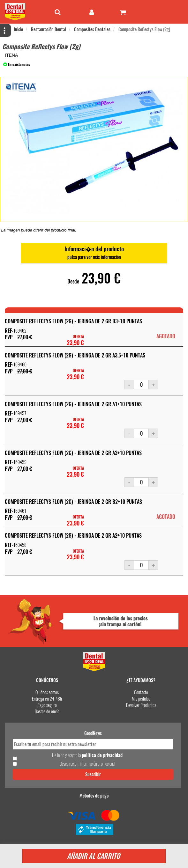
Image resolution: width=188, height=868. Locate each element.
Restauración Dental (49, 29)
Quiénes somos (47, 692)
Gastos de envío (47, 711)
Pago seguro (47, 705)
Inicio (18, 29)
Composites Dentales (92, 29)
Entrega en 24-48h (47, 699)
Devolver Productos (141, 705)
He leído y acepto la (87, 755)
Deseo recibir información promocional (87, 764)
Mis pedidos (141, 699)
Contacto (141, 692)
